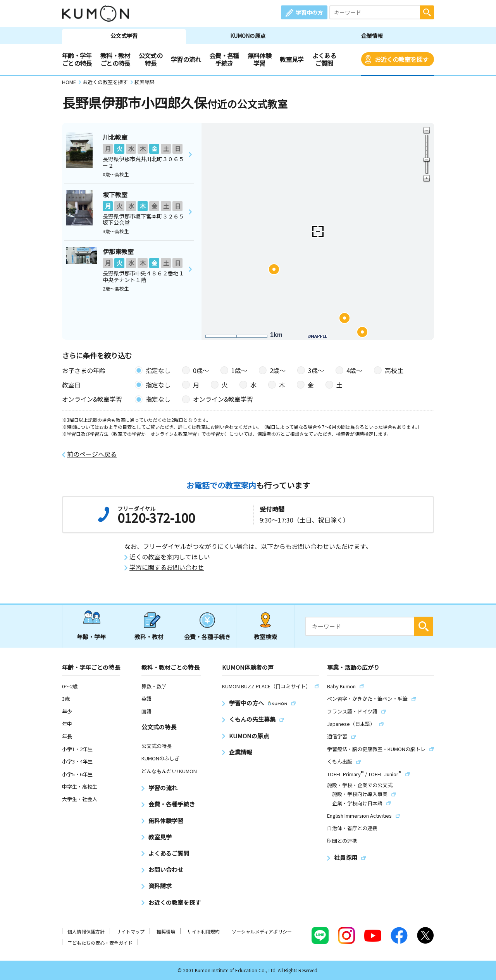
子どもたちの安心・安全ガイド (100, 943)
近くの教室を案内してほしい (170, 557)
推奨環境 (166, 931)
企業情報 (372, 36)
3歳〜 (316, 370)
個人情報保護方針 (86, 931)
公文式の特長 (151, 59)
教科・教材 (149, 637)
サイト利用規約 (203, 931)
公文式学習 (124, 36)
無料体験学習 (259, 59)
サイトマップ (131, 931)
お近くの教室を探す (401, 59)
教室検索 (265, 637)
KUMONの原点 (248, 36)
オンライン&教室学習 (223, 399)
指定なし (158, 370)
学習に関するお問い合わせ (167, 567)
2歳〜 (278, 370)
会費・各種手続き (224, 59)
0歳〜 (201, 370)
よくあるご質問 (324, 59)
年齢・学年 (91, 637)
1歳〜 (239, 370)
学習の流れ (186, 59)
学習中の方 (309, 12)
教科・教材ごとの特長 (115, 59)
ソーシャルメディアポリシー (262, 931)
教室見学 (292, 59)
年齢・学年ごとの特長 (77, 59)
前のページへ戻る (92, 454)
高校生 (394, 370)
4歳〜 (354, 370)
